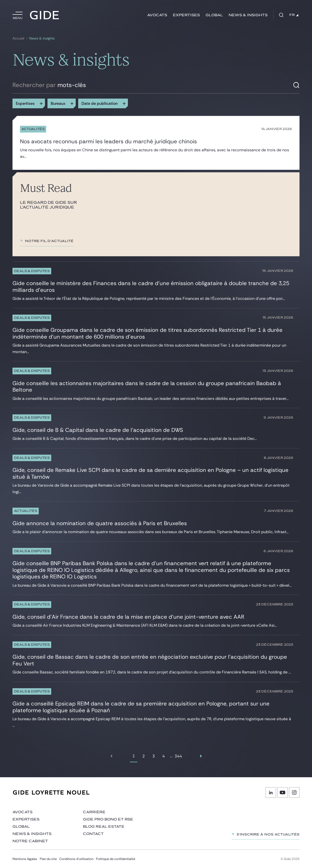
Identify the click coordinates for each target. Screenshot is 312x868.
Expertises (186, 15)
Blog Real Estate (104, 827)
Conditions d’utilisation (76, 859)
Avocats (157, 15)
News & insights (248, 15)
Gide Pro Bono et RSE (108, 819)
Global (214, 15)
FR (294, 15)
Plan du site (48, 859)
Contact (93, 834)
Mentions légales (25, 859)
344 (178, 756)
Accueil (18, 38)
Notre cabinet (30, 841)
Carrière (94, 812)
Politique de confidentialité (116, 859)
